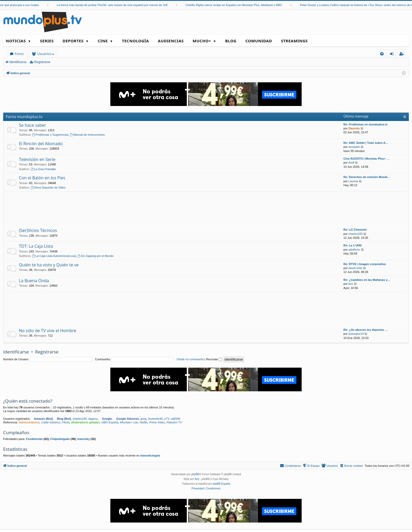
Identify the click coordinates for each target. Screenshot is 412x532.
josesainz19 (356, 334)
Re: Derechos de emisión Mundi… (367, 177)
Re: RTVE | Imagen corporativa (365, 264)
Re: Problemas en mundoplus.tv (365, 124)
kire (351, 284)
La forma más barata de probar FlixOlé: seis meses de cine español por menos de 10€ (118, 5)
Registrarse (42, 62)
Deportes (73, 41)
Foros (19, 54)
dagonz (93, 419)
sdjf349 (175, 419)
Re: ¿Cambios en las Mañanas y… (367, 280)
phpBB (195, 474)
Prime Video (157, 422)
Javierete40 (155, 419)
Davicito (354, 128)
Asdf (351, 163)
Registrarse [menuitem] (403, 55)
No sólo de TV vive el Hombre (48, 331)
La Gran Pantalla (43, 169)
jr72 (167, 419)
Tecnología (135, 41)
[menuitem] (382, 54)
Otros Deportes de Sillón (48, 188)
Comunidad (259, 41)
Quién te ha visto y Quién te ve (49, 265)
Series (47, 41)
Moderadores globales (86, 422)
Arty (197, 479)
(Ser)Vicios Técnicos (38, 230)
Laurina (353, 181)
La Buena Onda (34, 281)
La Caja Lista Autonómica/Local (54, 256)
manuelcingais (150, 455)
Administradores (29, 422)
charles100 (356, 234)
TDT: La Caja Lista (36, 246)
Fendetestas (34, 439)
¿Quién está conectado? (28, 401)
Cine (103, 41)
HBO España (110, 422)
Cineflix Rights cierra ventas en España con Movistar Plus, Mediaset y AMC (239, 5)
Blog (231, 41)
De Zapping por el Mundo (96, 256)
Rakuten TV (174, 422)
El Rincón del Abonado (41, 144)
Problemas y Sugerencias (50, 135)
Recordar (214, 359)
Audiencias (171, 41)
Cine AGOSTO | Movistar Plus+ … (366, 159)
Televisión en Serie (37, 159)
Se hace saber (32, 125)
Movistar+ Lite (129, 422)
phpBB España (221, 484)
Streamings (294, 41)
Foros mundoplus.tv (24, 116)
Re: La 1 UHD (353, 245)
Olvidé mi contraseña (190, 359)
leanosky (83, 439)
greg (143, 419)
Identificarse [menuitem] (393, 55)
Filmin (66, 422)
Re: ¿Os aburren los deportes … (366, 330)
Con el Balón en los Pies (42, 178)
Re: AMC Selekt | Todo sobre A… (366, 143)
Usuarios (44, 54)
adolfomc (354, 250)
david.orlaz (355, 268)
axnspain (354, 147)
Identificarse (18, 62)
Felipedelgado (60, 439)
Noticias (16, 41)
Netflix (144, 422)
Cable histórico (51, 422)
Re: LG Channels (355, 230)
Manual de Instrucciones (87, 135)
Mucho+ (202, 41)
